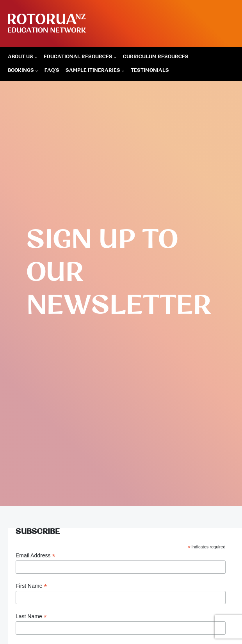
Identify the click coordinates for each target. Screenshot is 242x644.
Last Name (31, 616)
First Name (31, 586)
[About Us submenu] (36, 57)
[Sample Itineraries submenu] (123, 71)
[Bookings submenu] (37, 71)
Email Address (36, 556)
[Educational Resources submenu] (115, 57)
